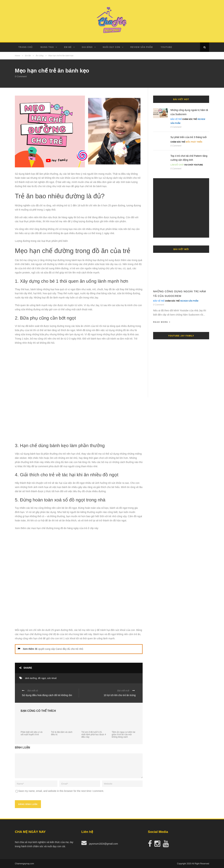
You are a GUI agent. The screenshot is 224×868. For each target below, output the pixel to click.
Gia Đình (87, 47)
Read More (162, 322)
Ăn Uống (40, 56)
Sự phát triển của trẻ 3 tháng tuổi (188, 137)
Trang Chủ (25, 47)
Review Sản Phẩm (142, 47)
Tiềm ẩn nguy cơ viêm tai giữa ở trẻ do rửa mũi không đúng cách (124, 735)
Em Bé (68, 47)
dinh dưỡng (31, 678)
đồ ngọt (42, 678)
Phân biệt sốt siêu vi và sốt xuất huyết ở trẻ (31, 733)
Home (17, 56)
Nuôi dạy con (111, 47)
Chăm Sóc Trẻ (190, 119)
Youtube (166, 47)
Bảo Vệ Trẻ (176, 119)
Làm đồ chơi (177, 165)
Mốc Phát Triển (194, 142)
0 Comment (21, 76)
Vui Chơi (189, 165)
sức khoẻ (52, 678)
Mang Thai (47, 47)
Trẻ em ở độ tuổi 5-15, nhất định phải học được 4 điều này (94, 735)
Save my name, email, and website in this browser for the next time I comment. (61, 791)
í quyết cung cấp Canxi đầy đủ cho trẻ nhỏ (60, 649)
